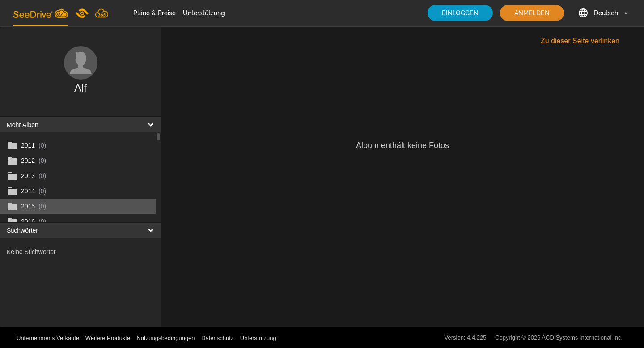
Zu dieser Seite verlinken (580, 41)
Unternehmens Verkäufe (49, 338)
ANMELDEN (532, 13)
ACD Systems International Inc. (582, 337)
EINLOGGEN (460, 13)
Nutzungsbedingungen (165, 338)
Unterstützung (204, 13)
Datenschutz (217, 338)
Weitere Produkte (108, 338)
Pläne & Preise (155, 13)
